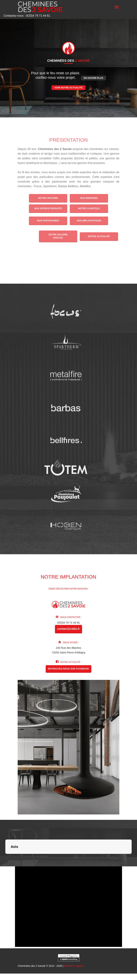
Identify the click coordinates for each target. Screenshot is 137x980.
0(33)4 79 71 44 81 (69, 623)
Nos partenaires (48, 221)
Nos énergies (89, 198)
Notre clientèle (89, 208)
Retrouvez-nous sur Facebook (68, 669)
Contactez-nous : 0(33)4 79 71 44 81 (27, 16)
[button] (5, 857)
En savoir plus (94, 78)
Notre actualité (99, 236)
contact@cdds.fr (68, 629)
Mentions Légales (74, 966)
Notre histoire (48, 198)
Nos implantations (89, 221)
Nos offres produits (48, 208)
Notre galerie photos (58, 236)
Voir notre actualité (68, 88)
